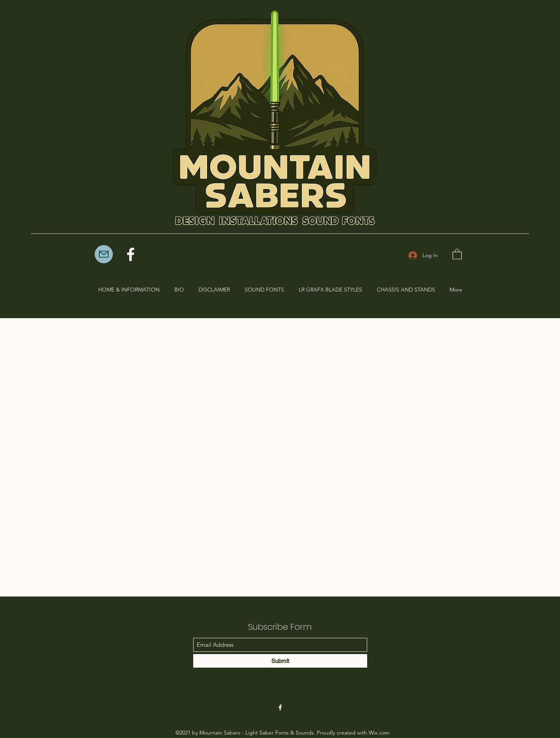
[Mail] (104, 254)
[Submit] (280, 661)
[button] (457, 254)
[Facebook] (131, 254)
